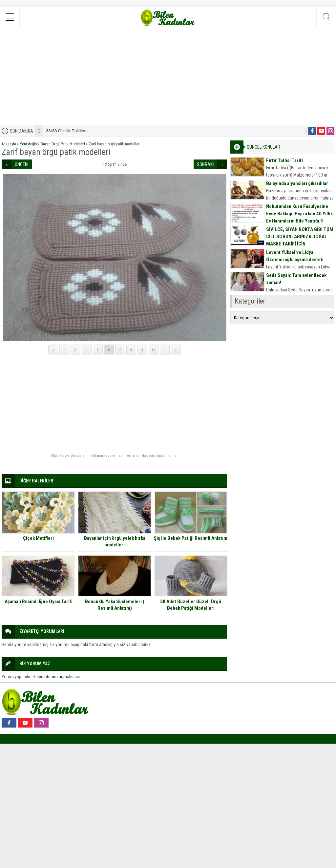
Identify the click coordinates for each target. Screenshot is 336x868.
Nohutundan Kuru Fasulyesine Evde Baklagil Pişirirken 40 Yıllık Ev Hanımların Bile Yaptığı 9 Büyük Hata (299, 217)
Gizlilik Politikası (67, 131)
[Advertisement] (168, 76)
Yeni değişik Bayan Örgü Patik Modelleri (52, 144)
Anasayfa (9, 144)
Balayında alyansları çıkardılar (297, 183)
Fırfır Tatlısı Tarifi (284, 160)
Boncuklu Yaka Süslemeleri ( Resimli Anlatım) (115, 605)
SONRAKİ (205, 164)
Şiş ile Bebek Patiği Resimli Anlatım (191, 538)
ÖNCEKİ (22, 164)
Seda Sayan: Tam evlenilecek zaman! (296, 279)
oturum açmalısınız (62, 677)
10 (153, 349)
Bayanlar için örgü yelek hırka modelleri (115, 541)
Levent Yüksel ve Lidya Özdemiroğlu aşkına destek (294, 256)
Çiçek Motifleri (38, 538)
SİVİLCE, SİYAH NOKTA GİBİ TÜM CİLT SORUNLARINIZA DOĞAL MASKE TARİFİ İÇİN (300, 237)
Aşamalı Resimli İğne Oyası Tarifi (39, 602)
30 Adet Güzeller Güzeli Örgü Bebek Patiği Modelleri (191, 605)
